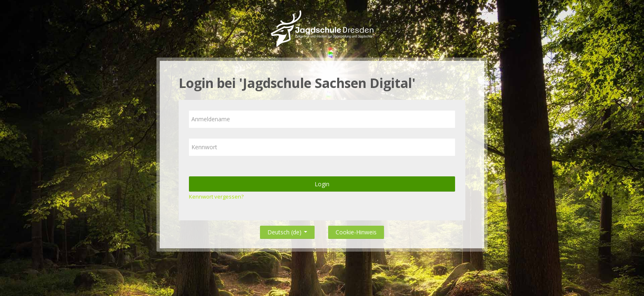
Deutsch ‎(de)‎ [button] (287, 230)
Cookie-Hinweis (356, 232)
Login (322, 184)
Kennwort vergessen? (216, 197)
